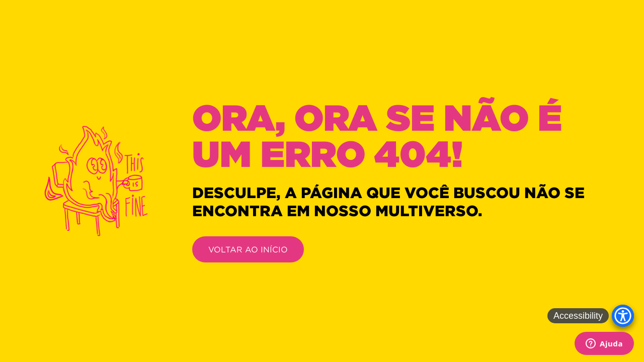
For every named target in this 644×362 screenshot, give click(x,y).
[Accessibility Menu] (623, 316)
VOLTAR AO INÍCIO (248, 249)
